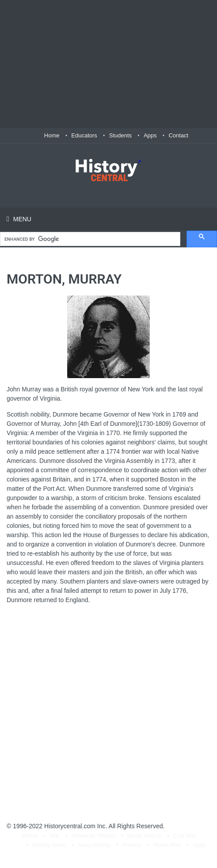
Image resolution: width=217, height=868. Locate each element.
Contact (178, 135)
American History (93, 836)
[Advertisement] (109, 64)
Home (52, 135)
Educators (84, 135)
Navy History (94, 845)
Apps (150, 135)
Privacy (132, 845)
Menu (21, 219)
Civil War (185, 836)
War (55, 836)
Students (120, 135)
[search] (89, 239)
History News (49, 845)
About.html (167, 845)
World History (145, 836)
